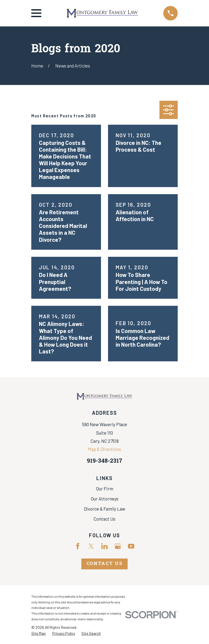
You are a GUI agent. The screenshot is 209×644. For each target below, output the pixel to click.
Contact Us (104, 519)
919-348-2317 (104, 461)
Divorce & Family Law (104, 509)
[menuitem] (39, 633)
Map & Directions (104, 449)
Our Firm (105, 489)
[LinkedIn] (104, 546)
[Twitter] (91, 546)
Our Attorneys (105, 499)
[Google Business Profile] (118, 546)
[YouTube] (131, 546)
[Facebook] (78, 546)
